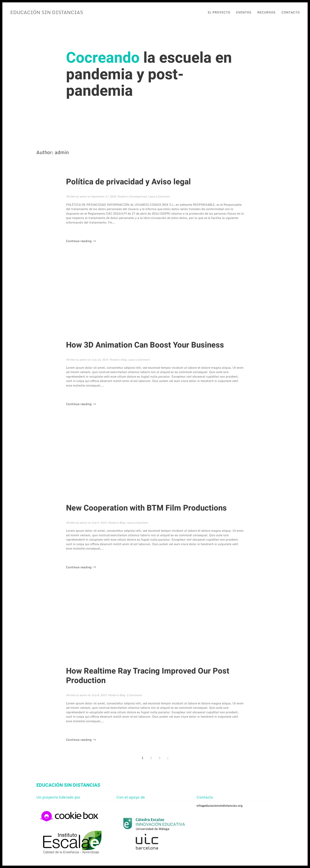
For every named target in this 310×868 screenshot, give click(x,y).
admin (83, 196)
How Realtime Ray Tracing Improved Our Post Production (148, 676)
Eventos (244, 12)
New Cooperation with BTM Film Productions (146, 508)
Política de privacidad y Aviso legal (128, 182)
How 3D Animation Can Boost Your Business (145, 345)
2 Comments (134, 695)
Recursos (267, 12)
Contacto (291, 12)
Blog (124, 360)
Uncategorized (138, 196)
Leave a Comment (159, 196)
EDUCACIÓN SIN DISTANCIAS (47, 12)
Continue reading (79, 241)
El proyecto (219, 12)
